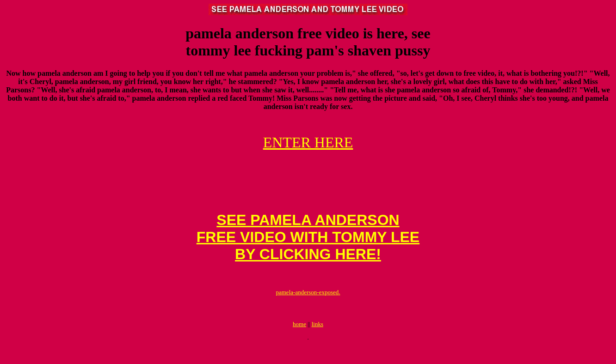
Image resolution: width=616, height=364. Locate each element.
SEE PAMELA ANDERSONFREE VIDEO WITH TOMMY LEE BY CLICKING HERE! (308, 247)
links (317, 341)
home (299, 341)
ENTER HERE (308, 142)
